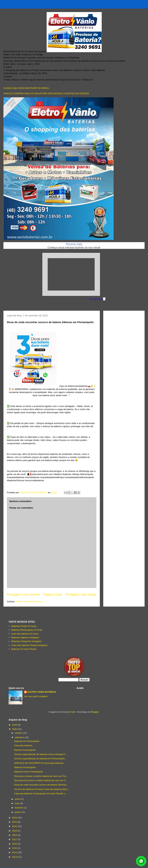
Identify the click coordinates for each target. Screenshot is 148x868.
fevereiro (19, 808)
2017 (15, 839)
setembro (20, 737)
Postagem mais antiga (81, 595)
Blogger (95, 712)
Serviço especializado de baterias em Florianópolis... (40, 759)
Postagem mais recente (23, 595)
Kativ (73, 712)
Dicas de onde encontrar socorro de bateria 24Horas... (41, 785)
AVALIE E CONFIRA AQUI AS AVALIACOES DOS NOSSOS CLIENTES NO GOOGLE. (46, 93)
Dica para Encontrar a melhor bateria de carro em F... (41, 780)
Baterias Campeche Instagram (27, 641)
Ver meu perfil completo (36, 696)
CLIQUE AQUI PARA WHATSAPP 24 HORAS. (26, 88)
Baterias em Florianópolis (27, 741)
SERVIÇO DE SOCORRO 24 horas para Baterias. (39, 763)
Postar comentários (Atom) (29, 601)
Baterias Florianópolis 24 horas (27, 630)
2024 (15, 818)
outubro (19, 733)
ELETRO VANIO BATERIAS (42, 692)
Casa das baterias (23, 745)
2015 (15, 848)
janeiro (18, 812)
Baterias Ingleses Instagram (25, 637)
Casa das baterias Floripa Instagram (29, 645)
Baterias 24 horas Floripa (24, 649)
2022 (15, 826)
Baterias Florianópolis (25, 750)
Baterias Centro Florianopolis (29, 772)
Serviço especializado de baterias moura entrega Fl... (41, 754)
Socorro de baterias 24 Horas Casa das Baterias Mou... (42, 789)
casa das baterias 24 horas (25, 634)
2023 (15, 822)
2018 (15, 835)
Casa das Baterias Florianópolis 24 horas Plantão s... (40, 794)
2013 (15, 857)
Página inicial (53, 595)
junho (18, 799)
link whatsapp (141, 861)
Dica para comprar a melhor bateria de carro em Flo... (41, 776)
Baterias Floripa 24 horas (24, 626)
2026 (15, 725)
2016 (15, 844)
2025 (15, 729)
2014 (15, 852)
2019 (15, 831)
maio (18, 803)
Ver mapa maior (96, 299)
